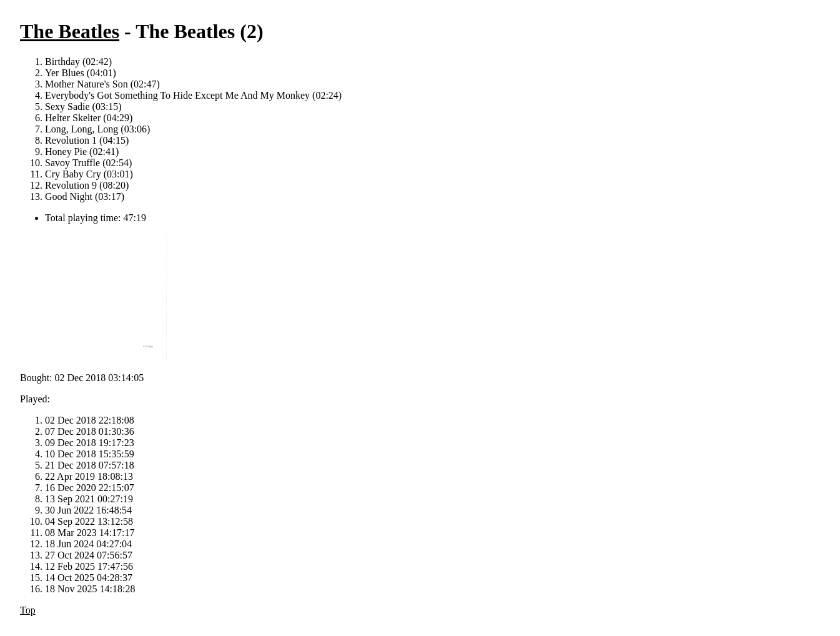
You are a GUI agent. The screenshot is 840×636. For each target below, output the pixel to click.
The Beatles (70, 31)
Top (28, 610)
